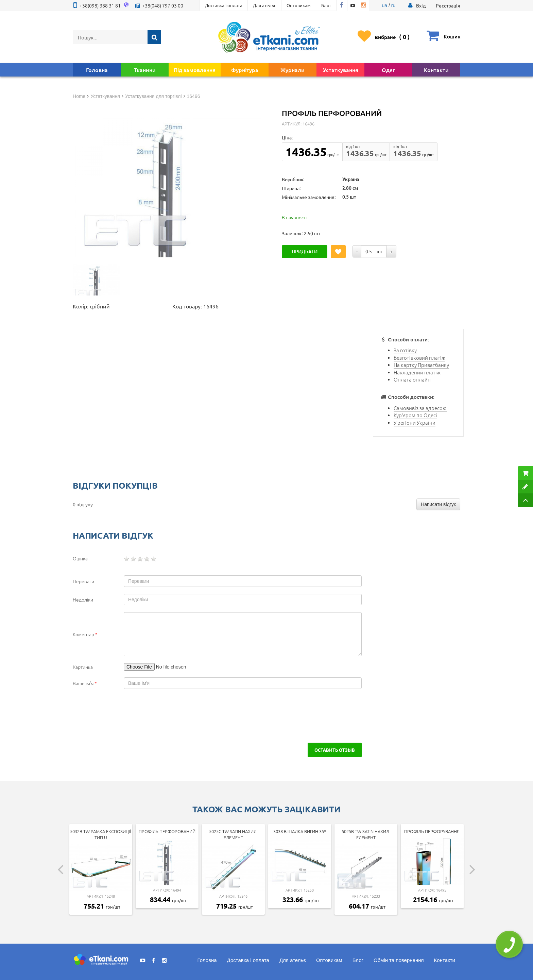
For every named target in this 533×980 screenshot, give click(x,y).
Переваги (83, 581)
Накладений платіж (417, 372)
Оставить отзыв (335, 750)
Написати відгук (438, 504)
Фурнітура (245, 70)
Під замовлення (195, 70)
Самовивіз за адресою (420, 408)
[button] (421, 5)
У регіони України (415, 423)
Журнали (293, 70)
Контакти (436, 70)
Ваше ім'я (85, 683)
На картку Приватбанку (421, 365)
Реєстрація (448, 5)
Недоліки (83, 599)
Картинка (83, 667)
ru (393, 5)
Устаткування (341, 70)
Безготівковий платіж (419, 358)
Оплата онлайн (412, 379)
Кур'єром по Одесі (415, 415)
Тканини (145, 70)
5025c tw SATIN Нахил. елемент (233, 834)
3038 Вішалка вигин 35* (300, 831)
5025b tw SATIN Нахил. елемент (366, 834)
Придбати (305, 251)
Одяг (388, 70)
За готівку (405, 350)
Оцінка (80, 558)
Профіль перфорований (167, 831)
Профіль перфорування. (432, 831)
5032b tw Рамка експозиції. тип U (101, 834)
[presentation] (131, 716)
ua (385, 5)
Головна (97, 70)
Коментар (85, 634)
